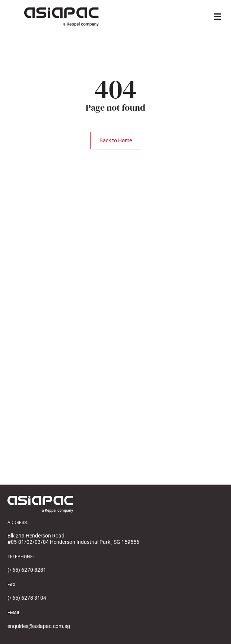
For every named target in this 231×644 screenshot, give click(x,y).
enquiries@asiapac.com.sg (39, 626)
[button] (217, 17)
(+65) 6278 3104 (27, 598)
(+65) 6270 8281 (27, 570)
